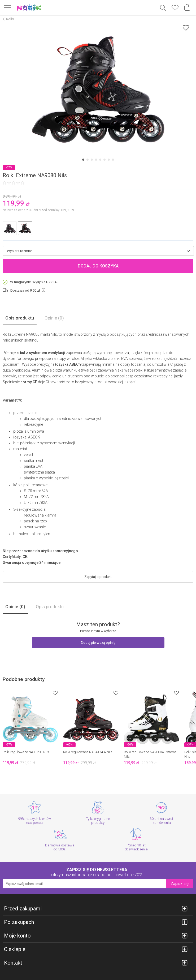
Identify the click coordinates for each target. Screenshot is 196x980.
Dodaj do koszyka (98, 266)
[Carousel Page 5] (100, 160)
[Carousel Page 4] (96, 160)
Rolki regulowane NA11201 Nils (26, 752)
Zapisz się (180, 884)
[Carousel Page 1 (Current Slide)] (83, 160)
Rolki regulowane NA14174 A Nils (88, 752)
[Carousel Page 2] (88, 160)
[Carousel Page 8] (113, 160)
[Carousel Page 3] (92, 160)
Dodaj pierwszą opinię (98, 643)
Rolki (10, 19)
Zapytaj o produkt (98, 577)
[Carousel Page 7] (109, 160)
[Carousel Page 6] (104, 160)
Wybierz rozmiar (19, 251)
